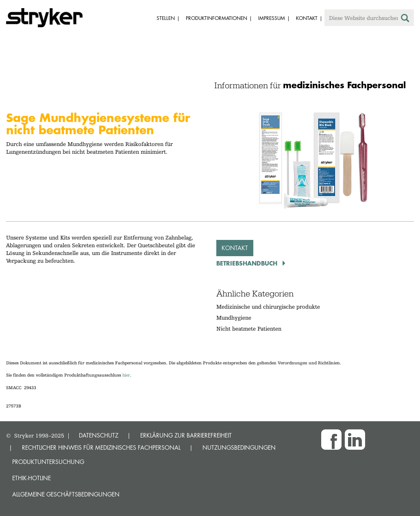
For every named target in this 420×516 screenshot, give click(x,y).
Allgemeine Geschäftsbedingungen (66, 494)
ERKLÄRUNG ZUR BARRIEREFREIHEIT (186, 435)
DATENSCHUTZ (99, 435)
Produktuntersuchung (48, 462)
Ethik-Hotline (32, 478)
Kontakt (235, 248)
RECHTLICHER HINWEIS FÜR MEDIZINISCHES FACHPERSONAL (101, 447)
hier (126, 375)
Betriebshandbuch (248, 263)
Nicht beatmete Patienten (249, 329)
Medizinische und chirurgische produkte (268, 307)
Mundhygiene (234, 318)
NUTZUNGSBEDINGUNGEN (239, 447)
